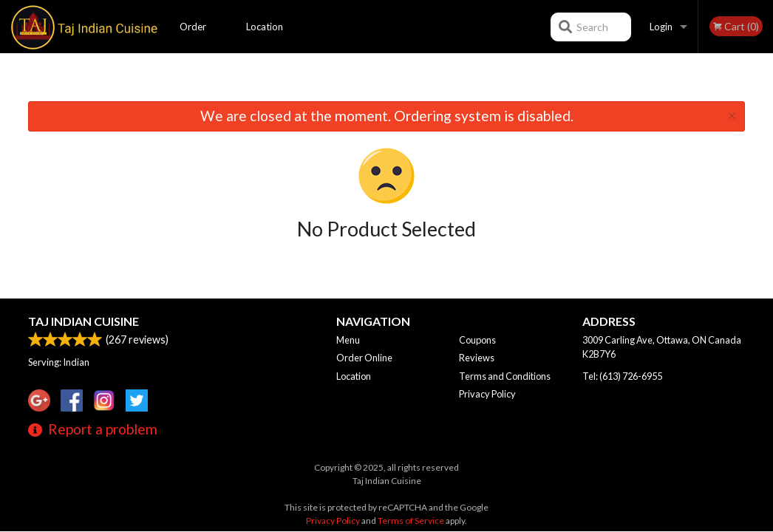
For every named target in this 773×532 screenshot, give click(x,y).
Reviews (477, 358)
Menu (348, 340)
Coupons (477, 340)
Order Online (194, 37)
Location (265, 27)
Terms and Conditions (505, 376)
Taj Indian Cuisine (84, 321)
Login (661, 27)
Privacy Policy (487, 394)
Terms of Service (411, 521)
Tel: (622, 376)
